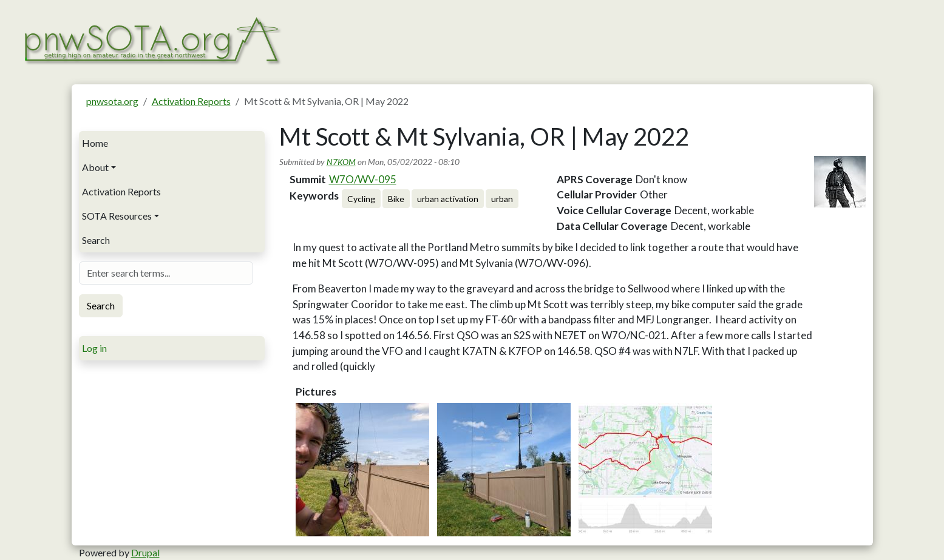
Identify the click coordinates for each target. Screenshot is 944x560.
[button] (362, 470)
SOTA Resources (117, 216)
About (95, 167)
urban (502, 199)
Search (96, 240)
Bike (396, 199)
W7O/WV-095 (363, 179)
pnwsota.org (112, 101)
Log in (94, 348)
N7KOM (341, 162)
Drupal (145, 552)
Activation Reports (191, 101)
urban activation (448, 199)
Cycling (361, 199)
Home (95, 143)
